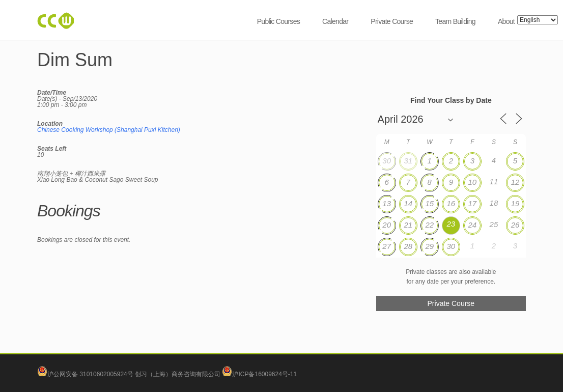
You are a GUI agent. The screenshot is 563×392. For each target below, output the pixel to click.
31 (408, 161)
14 (408, 203)
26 (515, 225)
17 (473, 203)
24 (473, 225)
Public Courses (278, 21)
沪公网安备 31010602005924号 (90, 374)
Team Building (455, 21)
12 (515, 182)
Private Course (392, 21)
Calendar (335, 21)
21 (408, 225)
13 (387, 203)
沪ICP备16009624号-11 (259, 374)
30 (387, 161)
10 (473, 182)
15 (429, 203)
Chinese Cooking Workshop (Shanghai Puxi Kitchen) (109, 130)
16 (451, 203)
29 (429, 246)
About (506, 21)
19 (515, 203)
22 (429, 225)
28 (408, 246)
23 (451, 224)
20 (387, 225)
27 (387, 246)
